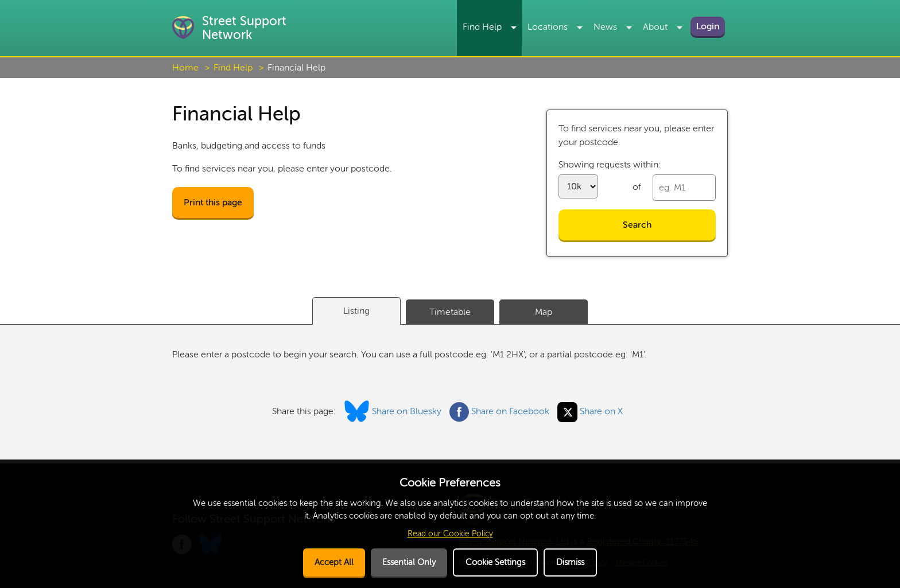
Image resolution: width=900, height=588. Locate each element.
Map (544, 312)
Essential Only (409, 562)
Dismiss (570, 562)
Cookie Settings (495, 562)
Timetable (450, 312)
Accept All (334, 562)
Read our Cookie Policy (450, 534)
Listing (356, 311)
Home (185, 68)
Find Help (233, 68)
